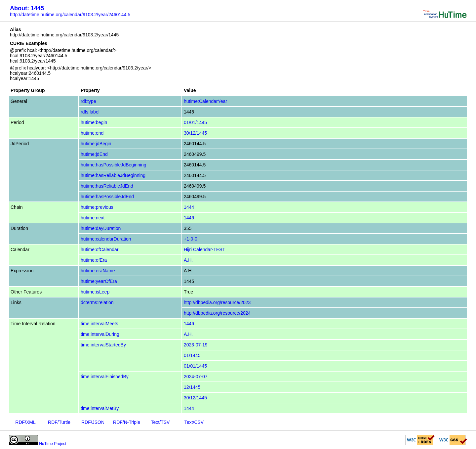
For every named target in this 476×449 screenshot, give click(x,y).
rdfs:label (90, 112)
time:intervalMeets (99, 324)
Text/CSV (194, 422)
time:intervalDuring (100, 334)
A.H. (188, 260)
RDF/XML (25, 422)
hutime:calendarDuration (106, 239)
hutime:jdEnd (94, 154)
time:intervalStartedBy (103, 345)
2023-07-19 (196, 345)
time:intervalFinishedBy (105, 377)
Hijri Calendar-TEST (204, 249)
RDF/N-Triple (127, 422)
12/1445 (192, 387)
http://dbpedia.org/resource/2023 (217, 302)
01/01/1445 (195, 122)
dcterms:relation (97, 302)
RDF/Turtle (59, 422)
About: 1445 (27, 8)
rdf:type (88, 101)
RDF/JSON (93, 422)
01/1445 (192, 355)
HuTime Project (53, 444)
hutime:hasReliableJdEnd (107, 186)
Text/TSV (160, 422)
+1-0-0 (191, 239)
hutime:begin (94, 122)
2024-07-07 (196, 377)
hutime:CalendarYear (205, 101)
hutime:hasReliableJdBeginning (113, 175)
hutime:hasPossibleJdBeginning (113, 165)
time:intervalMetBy (100, 408)
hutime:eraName (98, 271)
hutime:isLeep (95, 292)
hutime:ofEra (94, 260)
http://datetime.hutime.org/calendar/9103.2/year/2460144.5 (70, 15)
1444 (189, 207)
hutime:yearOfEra (99, 281)
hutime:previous (97, 207)
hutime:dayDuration (101, 228)
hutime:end (92, 133)
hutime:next (93, 218)
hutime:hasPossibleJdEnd (107, 197)
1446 (189, 218)
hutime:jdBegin (96, 144)
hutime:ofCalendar (99, 249)
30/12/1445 (195, 133)
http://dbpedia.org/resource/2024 (217, 313)
